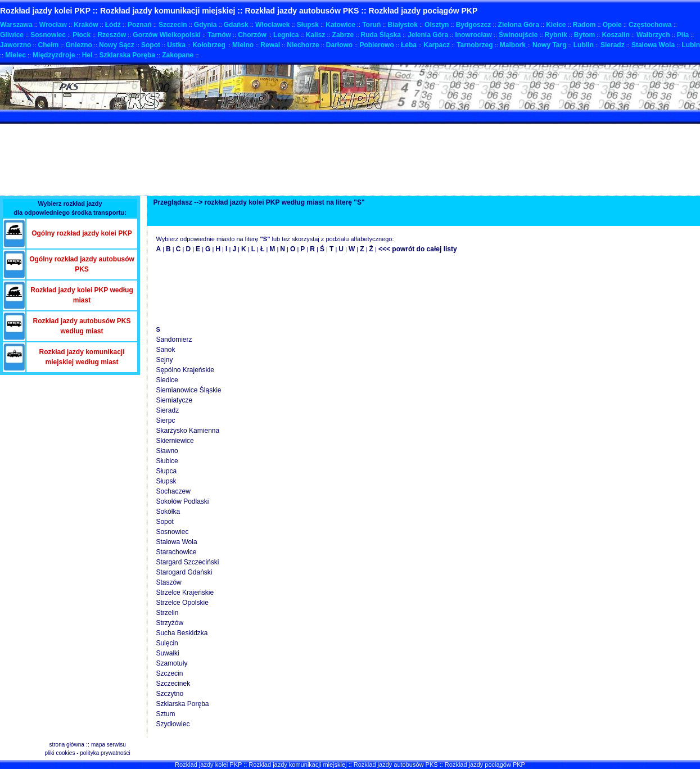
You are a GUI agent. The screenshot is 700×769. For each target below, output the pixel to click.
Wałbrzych (653, 35)
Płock (82, 35)
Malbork (513, 45)
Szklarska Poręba (127, 55)
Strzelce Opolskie (182, 603)
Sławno (167, 451)
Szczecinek (173, 684)
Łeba (409, 45)
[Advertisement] (205, 117)
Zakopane (178, 55)
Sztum (165, 714)
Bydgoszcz (474, 25)
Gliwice (12, 35)
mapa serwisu (109, 745)
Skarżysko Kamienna (188, 431)
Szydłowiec (173, 724)
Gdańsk (236, 25)
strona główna (67, 745)
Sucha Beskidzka (182, 633)
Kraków (86, 25)
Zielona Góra (519, 25)
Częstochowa (650, 25)
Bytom (584, 35)
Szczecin (173, 25)
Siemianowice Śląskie (188, 390)
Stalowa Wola (653, 45)
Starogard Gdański (184, 572)
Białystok (402, 25)
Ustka (176, 45)
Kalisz (316, 35)
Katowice (340, 25)
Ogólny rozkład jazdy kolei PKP (82, 233)
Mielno (243, 45)
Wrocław (53, 25)
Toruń (371, 25)
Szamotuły (171, 663)
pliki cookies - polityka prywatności (87, 753)
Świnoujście (518, 35)
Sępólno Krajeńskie (185, 370)
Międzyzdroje (54, 55)
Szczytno (170, 694)
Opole (612, 25)
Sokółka (168, 512)
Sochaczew (173, 491)
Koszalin (615, 35)
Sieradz (613, 45)
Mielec (15, 55)
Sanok (165, 350)
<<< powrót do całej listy (418, 249)
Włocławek (272, 25)
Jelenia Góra (428, 35)
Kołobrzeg (209, 45)
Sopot (151, 45)
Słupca (166, 471)
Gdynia (206, 25)
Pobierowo (376, 45)
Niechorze (303, 45)
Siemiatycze (174, 400)
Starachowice (176, 552)
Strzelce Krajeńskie (185, 592)
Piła (683, 35)
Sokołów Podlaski (182, 501)
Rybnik (556, 35)
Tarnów (219, 35)
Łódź (113, 25)
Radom (584, 25)
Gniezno (79, 45)
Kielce (556, 25)
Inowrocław (473, 35)
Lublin (584, 45)
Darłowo (339, 45)
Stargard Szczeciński (187, 562)
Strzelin (167, 613)
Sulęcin (167, 643)
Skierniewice (175, 441)
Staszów (168, 582)
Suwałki (167, 653)
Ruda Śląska (381, 35)
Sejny (164, 360)
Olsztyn (437, 25)
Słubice (167, 461)
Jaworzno (15, 45)
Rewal (270, 45)
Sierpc (165, 420)
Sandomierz (174, 340)
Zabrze (343, 35)
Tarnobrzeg (475, 45)
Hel (87, 55)
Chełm (49, 45)
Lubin (691, 45)
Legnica (286, 35)
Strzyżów (170, 623)
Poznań (140, 25)
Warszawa (16, 25)
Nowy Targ (549, 45)
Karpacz (437, 45)
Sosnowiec (48, 35)
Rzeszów (112, 35)
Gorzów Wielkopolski (167, 35)
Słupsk (308, 25)
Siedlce (167, 380)
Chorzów (252, 35)
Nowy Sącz (117, 45)
